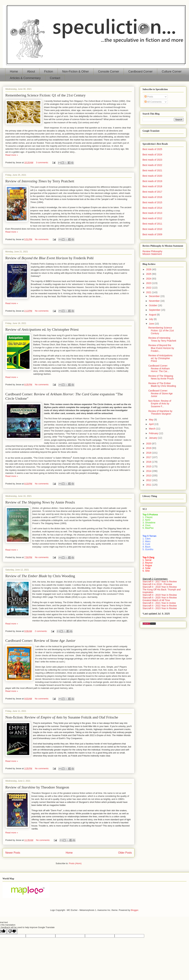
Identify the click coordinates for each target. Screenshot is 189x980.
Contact (55, 78)
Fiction (49, 71)
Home (14, 71)
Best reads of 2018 (152, 186)
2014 (149, 471)
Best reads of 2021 (152, 170)
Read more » (12, 155)
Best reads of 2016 (152, 197)
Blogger (134, 910)
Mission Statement (152, 254)
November (155, 301)
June (152, 324)
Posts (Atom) (75, 863)
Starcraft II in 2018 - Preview (157, 584)
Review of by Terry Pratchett (40, 181)
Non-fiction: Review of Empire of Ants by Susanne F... (160, 404)
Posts (149, 97)
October (153, 305)
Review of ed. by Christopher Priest (42, 329)
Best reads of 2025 (152, 149)
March (152, 429)
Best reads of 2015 (152, 202)
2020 (149, 444)
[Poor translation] (12, 931)
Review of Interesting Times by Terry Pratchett (162, 339)
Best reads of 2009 (152, 234)
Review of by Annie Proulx (40, 502)
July (151, 319)
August (153, 315)
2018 (149, 453)
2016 (149, 462)
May (151, 420)
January (153, 438)
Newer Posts (13, 853)
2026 (149, 269)
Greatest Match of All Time (156, 600)
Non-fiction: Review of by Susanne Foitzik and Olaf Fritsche (62, 717)
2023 (149, 283)
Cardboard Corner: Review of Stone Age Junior (160, 393)
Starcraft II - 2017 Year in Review (160, 582)
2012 (149, 480)
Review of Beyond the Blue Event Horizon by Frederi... (161, 348)
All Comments (153, 102)
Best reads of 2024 (152, 155)
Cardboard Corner (140, 71)
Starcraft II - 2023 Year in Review (160, 608)
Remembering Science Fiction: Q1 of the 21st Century (45, 95)
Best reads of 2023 (152, 160)
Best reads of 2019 (152, 181)
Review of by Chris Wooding (40, 576)
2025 (149, 274)
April (152, 424)
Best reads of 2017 (152, 192)
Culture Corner (172, 71)
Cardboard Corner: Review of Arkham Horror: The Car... (159, 369)
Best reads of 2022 (152, 165)
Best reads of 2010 (152, 229)
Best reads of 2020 (152, 176)
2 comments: (41, 631)
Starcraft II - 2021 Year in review (159, 603)
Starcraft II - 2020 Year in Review (160, 598)
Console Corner (109, 71)
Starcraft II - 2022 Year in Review (160, 606)
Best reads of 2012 (152, 218)
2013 (149, 476)
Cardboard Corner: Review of (40, 641)
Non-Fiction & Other (76, 71)
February (154, 433)
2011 (149, 485)
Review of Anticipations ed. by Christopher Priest (160, 358)
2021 (149, 292)
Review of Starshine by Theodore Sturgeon (160, 412)
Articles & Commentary (25, 78)
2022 (149, 288)
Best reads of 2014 (152, 208)
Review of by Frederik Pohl (49, 258)
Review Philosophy (152, 251)
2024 (149, 279)
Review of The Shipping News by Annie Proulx (161, 377)
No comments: (42, 239)
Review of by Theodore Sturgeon (37, 787)
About (31, 71)
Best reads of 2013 (152, 213)
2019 (149, 448)
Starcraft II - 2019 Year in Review (160, 595)
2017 (149, 457)
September (155, 310)
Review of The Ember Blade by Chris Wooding (162, 385)
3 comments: (42, 162)
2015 (149, 466)
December (155, 296)
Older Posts (125, 853)
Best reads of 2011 (152, 224)
